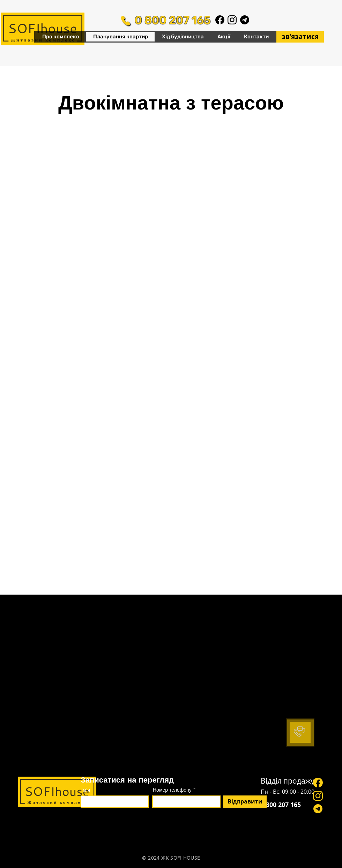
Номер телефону (172, 790)
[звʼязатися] (300, 37)
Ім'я (86, 790)
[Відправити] (245, 802)
